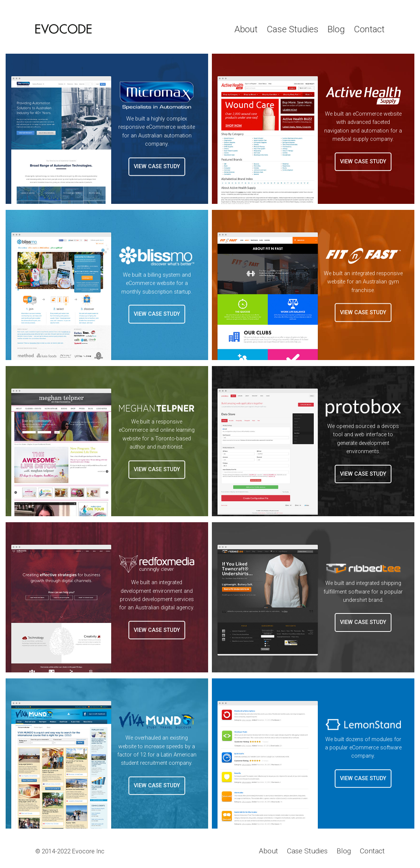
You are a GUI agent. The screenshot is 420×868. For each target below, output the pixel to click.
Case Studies (293, 29)
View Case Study (157, 167)
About (246, 29)
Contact (369, 29)
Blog (336, 29)
